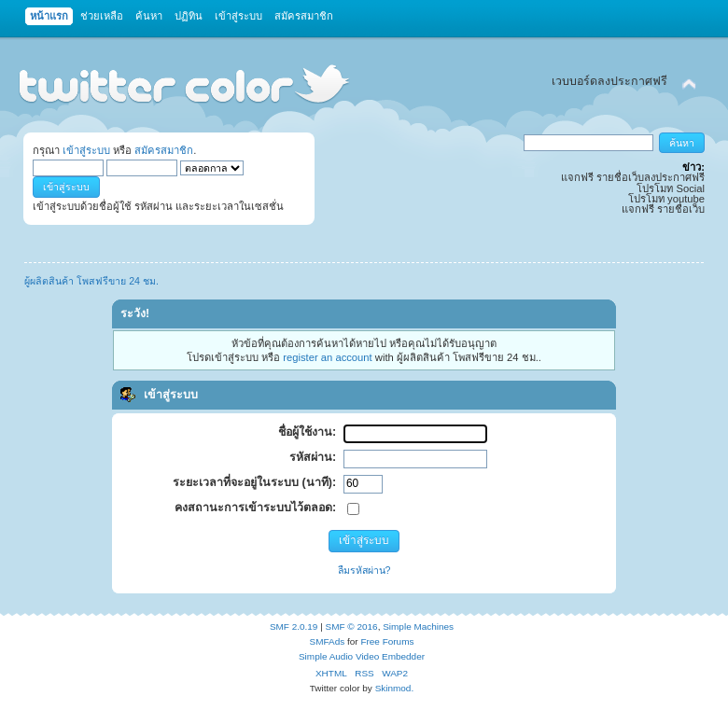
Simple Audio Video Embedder (362, 656)
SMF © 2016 (352, 626)
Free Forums (387, 641)
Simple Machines (418, 626)
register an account (327, 357)
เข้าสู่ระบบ (86, 150)
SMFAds (328, 641)
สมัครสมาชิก (164, 150)
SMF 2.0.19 (294, 626)
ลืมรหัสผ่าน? (364, 570)
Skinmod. (395, 688)
